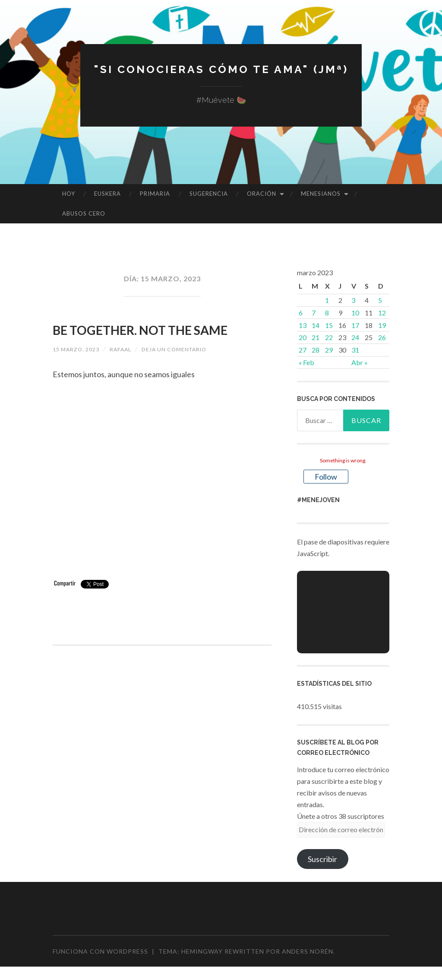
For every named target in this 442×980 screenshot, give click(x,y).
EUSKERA (107, 194)
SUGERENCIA (209, 194)
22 (329, 337)
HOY (69, 194)
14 (316, 325)
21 (316, 337)
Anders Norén (308, 951)
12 (382, 313)
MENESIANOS (321, 194)
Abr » (360, 362)
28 (316, 350)
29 (329, 350)
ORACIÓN (262, 194)
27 (303, 350)
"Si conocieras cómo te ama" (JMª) (221, 68)
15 (329, 325)
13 (303, 325)
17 (355, 325)
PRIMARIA (155, 194)
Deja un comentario (189, 372)
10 (355, 313)
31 (355, 350)
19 (382, 325)
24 (355, 337)
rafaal (129, 372)
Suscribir (322, 859)
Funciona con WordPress (100, 951)
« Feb (306, 362)
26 (382, 337)
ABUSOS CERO (84, 213)
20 (303, 337)
